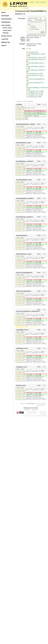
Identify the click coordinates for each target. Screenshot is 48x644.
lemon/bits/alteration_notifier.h (37, 54)
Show (30, 20)
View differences (31, 18)
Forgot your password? (41, 2)
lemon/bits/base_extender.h (36, 59)
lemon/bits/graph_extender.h (36, 66)
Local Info (5, 39)
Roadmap (6, 33)
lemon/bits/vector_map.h (35, 75)
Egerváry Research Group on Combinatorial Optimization (35, 461)
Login (20, 2)
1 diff (36, 52)
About (3, 12)
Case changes (34, 28)
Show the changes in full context (35, 22)
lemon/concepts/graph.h (35, 83)
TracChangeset (30, 449)
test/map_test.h (33, 97)
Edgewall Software (32, 458)
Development (6, 22)
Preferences (25, 2)
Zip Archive (35, 455)
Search (4, 45)
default (28, 39)
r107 (22, 107)
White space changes (35, 29)
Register (32, 2)
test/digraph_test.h (34, 93)
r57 (18, 129)
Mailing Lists (6, 42)
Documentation (7, 19)
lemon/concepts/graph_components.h (28, 342)
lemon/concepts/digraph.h (36, 79)
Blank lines (33, 26)
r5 (18, 107)
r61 (18, 300)
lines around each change (39, 20)
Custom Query (7, 30)
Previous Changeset (31, 11)
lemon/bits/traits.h (33, 74)
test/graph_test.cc (33, 95)
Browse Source (7, 36)
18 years (40, 36)
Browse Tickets (7, 28)
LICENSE (31, 52)
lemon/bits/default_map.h (36, 63)
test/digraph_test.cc (34, 91)
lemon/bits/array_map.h (35, 57)
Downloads (5, 16)
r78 (18, 215)
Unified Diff (27, 455)
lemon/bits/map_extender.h (36, 70)
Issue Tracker (6, 25)
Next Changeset (41, 11)
